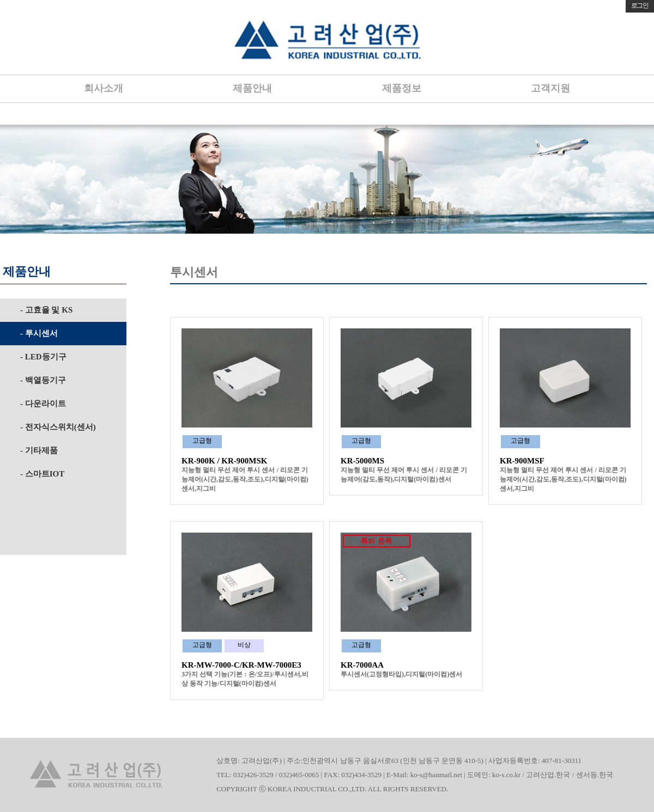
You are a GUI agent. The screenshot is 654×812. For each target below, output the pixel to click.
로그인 (640, 5)
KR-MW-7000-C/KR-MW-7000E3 (241, 665)
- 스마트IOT (42, 474)
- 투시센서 (39, 333)
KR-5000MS (362, 461)
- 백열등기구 (43, 380)
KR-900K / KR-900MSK (225, 461)
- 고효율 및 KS (46, 310)
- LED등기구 (43, 357)
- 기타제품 (39, 450)
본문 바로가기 (0, 0)
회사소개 (104, 88)
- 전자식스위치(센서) (58, 427)
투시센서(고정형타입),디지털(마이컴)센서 (401, 674)
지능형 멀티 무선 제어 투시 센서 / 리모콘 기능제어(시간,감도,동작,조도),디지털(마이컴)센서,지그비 (245, 479)
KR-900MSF (522, 461)
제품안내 (252, 88)
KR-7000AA (362, 665)
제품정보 (402, 88)
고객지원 (550, 88)
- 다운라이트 (43, 404)
